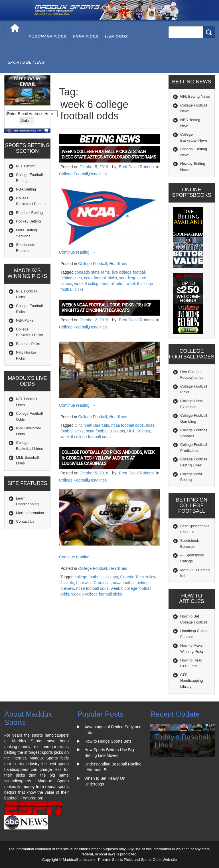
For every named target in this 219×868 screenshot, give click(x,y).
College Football (73, 174)
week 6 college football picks (97, 594)
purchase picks (47, 36)
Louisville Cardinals (93, 583)
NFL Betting (26, 166)
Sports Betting (26, 62)
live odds (116, 36)
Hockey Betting (28, 221)
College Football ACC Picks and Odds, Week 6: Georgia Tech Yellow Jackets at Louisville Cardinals (108, 458)
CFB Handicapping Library (192, 681)
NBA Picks (25, 320)
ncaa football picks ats (106, 431)
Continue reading (78, 252)
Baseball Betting (29, 213)
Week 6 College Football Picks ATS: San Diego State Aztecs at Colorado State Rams (109, 154)
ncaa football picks (101, 278)
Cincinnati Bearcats (92, 425)
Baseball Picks (28, 344)
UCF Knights (138, 431)
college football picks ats (96, 577)
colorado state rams (92, 272)
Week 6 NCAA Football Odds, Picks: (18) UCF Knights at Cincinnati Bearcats (106, 308)
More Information (30, 513)
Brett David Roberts (136, 167)
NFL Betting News (195, 96)
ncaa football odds (127, 425)
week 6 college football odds (99, 284)
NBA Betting (26, 189)
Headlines (98, 174)
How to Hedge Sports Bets (108, 741)
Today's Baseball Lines (182, 741)
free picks (86, 36)
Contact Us (25, 521)
